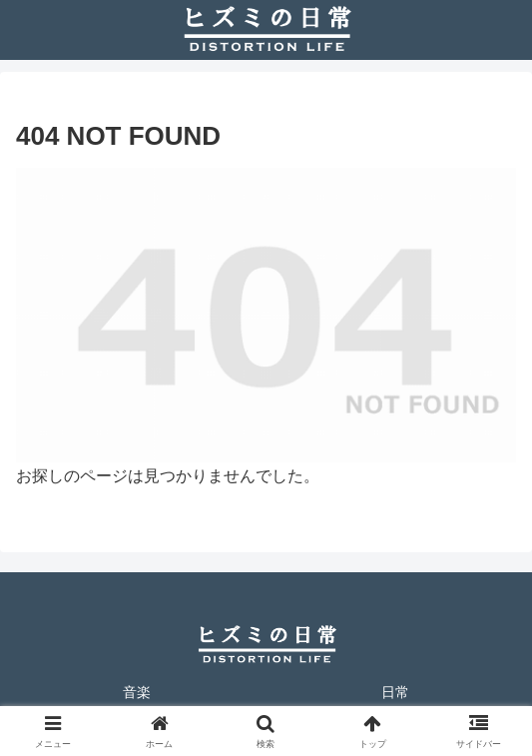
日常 (395, 692)
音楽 (137, 692)
